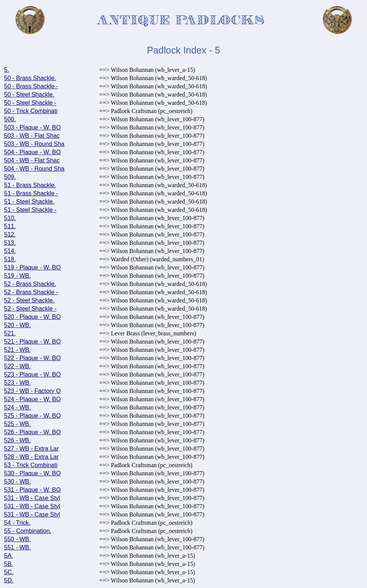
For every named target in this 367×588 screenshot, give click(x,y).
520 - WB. (17, 325)
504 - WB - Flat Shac (32, 160)
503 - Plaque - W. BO (32, 127)
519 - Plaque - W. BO (32, 267)
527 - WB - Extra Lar (31, 449)
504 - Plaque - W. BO (32, 152)
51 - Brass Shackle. (30, 185)
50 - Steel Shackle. (29, 95)
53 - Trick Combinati (31, 465)
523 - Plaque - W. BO (32, 374)
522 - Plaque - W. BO (32, 358)
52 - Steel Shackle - (30, 309)
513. (10, 243)
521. (10, 333)
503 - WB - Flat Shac (32, 136)
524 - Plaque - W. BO (32, 399)
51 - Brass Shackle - (31, 193)
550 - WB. (17, 539)
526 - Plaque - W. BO (32, 432)
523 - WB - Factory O (32, 391)
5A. (9, 556)
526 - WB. (17, 440)
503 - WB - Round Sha (34, 144)
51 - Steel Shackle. (29, 202)
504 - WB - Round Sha (34, 169)
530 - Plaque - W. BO (32, 473)
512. (10, 234)
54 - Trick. (17, 523)
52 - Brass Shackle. (30, 284)
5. (7, 70)
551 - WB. (17, 547)
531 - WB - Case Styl (32, 498)
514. (10, 251)
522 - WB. (17, 366)
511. (10, 226)
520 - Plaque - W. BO (32, 317)
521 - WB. (17, 350)
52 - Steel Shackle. (29, 300)
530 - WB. (17, 482)
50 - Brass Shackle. (30, 78)
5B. (9, 564)
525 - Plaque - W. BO (32, 416)
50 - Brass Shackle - (31, 86)
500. (10, 119)
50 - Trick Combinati (31, 111)
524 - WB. (17, 407)
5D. (9, 580)
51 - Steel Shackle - (30, 210)
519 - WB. (17, 276)
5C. (9, 572)
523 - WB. (17, 383)
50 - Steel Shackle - (30, 103)
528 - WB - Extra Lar (31, 457)
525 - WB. (17, 424)
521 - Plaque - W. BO (32, 342)
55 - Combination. (28, 531)
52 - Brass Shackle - (31, 292)
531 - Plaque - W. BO (32, 490)
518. (10, 259)
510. (10, 218)
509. (10, 177)
